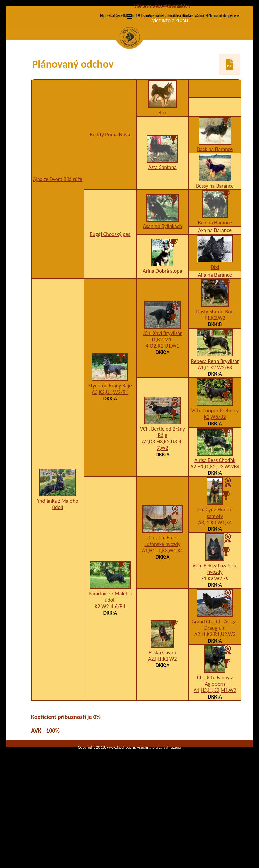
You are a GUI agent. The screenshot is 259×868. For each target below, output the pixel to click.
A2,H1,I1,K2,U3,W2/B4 (215, 523)
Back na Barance (215, 206)
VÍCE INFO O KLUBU (170, 21)
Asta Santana (163, 224)
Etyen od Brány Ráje (110, 443)
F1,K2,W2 (215, 375)
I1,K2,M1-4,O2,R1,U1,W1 (162, 400)
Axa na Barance (215, 287)
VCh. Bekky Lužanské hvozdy (215, 626)
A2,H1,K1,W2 (162, 716)
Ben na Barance (215, 280)
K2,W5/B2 (215, 474)
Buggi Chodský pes (110, 291)
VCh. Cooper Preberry (215, 468)
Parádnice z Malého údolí (110, 654)
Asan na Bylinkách (163, 283)
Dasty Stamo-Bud (215, 368)
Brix (162, 169)
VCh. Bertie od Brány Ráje (163, 489)
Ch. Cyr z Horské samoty (215, 570)
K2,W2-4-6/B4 (110, 663)
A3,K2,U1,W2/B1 (110, 449)
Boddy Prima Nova (110, 192)
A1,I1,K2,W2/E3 (215, 424)
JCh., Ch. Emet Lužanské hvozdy (162, 598)
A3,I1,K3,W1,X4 (215, 579)
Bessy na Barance (215, 243)
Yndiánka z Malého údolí (58, 561)
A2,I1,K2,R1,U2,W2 (215, 691)
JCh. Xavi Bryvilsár (163, 390)
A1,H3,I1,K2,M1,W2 (215, 747)
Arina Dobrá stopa (162, 328)
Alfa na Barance (215, 332)
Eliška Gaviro (163, 709)
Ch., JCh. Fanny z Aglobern (215, 738)
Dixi (215, 324)
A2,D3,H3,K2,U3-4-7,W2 (163, 502)
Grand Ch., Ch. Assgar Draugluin (215, 682)
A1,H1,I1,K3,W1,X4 (163, 607)
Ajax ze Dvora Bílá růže (58, 236)
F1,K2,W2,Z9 (215, 635)
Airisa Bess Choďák (215, 517)
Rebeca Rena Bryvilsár (215, 418)
